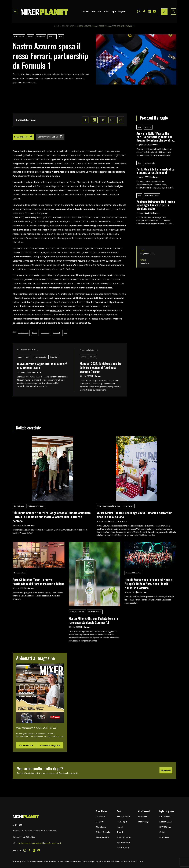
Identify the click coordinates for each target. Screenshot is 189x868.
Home (57, 26)
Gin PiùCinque (19, 506)
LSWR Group (165, 827)
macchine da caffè (39, 357)
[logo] (45, 12)
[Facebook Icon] (144, 12)
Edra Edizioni (165, 816)
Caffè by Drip (123, 847)
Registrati (166, 770)
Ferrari (30, 37)
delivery (93, 357)
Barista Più (97, 11)
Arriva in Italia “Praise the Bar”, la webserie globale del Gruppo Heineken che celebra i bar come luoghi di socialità (156, 137)
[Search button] (173, 12)
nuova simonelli (24, 357)
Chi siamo (100, 816)
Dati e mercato (124, 816)
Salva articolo (23, 137)
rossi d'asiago (129, 506)
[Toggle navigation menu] (15, 12)
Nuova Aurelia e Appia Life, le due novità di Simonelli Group (42, 366)
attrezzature (54, 357)
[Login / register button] (164, 12)
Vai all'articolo (26, 745)
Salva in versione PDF (50, 137)
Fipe (114, 11)
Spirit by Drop (68, 26)
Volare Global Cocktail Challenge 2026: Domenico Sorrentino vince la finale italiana (134, 515)
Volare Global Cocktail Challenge (109, 506)
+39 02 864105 (28, 837)
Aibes (107, 11)
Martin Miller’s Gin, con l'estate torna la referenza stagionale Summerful (93, 620)
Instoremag (143, 822)
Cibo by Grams (124, 837)
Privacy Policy (102, 837)
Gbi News (143, 816)
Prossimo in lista (89, 350)
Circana (83, 357)
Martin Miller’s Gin (95, 612)
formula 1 (52, 37)
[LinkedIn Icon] (149, 12)
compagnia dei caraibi (77, 612)
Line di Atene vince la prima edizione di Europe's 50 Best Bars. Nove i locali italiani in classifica (149, 584)
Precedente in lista (27, 350)
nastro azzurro (19, 37)
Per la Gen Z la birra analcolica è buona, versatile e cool (155, 171)
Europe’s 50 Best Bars (133, 573)
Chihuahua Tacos (20, 573)
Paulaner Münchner (152, 196)
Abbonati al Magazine (50, 745)
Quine (162, 832)
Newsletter (101, 827)
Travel (120, 827)
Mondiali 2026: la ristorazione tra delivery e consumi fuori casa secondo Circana (101, 367)
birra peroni (41, 37)
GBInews (85, 11)
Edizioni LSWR (166, 822)
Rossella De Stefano (118, 521)
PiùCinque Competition (36, 506)
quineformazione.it (53, 843)
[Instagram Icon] (139, 12)
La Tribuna (164, 837)
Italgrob (122, 11)
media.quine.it (24, 843)
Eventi (120, 832)
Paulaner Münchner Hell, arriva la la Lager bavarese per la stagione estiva (156, 205)
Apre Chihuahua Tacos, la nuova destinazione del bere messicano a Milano (39, 582)
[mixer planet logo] (26, 816)
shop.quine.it (37, 843)
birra (61, 37)
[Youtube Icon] (154, 12)
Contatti (100, 822)
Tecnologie (122, 822)
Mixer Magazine (103, 832)
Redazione (37, 372)
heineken (148, 127)
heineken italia (150, 163)
